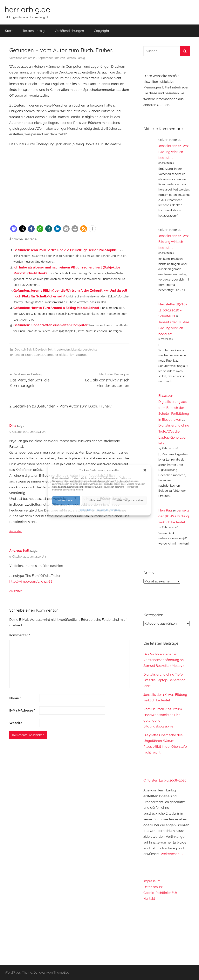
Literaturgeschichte (84, 350)
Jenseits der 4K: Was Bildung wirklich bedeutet (174, 152)
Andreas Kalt (19, 551)
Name (15, 698)
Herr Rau (165, 510)
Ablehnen (96, 500)
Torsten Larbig (34, 31)
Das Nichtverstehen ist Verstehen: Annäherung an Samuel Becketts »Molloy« (164, 660)
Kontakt (149, 899)
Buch (29, 355)
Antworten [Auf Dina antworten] (16, 531)
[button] (145, 470)
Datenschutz (102, 510)
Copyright (102, 31)
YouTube (82, 355)
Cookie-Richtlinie (87, 510)
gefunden (63, 350)
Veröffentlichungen (69, 31)
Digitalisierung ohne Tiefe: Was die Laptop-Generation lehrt (164, 680)
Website (16, 723)
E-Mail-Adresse (22, 710)
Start (9, 31)
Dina (13, 426)
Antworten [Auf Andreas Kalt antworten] (16, 591)
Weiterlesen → (172, 854)
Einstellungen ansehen (129, 500)
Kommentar (20, 635)
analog (19, 355)
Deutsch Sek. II (45, 350)
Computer (51, 355)
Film (72, 355)
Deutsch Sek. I (24, 350)
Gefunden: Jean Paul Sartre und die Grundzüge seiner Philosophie (65, 250)
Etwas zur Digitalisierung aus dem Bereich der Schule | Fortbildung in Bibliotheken (174, 407)
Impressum (115, 510)
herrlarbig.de (27, 9)
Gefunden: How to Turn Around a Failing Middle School (56, 308)
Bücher (38, 355)
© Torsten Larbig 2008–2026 (165, 780)
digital (63, 355)
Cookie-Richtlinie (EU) (160, 893)
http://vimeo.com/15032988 (31, 581)
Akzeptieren (66, 500)
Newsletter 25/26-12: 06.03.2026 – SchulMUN (173, 310)
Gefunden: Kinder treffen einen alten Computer (51, 325)
